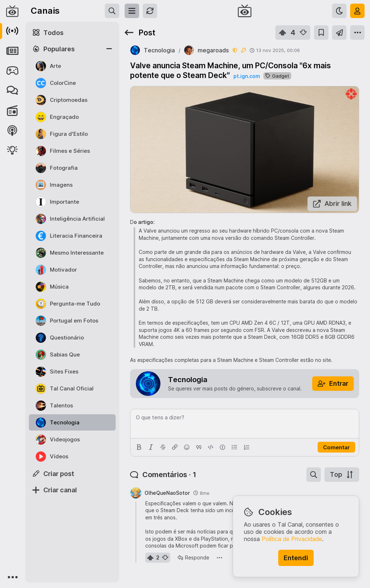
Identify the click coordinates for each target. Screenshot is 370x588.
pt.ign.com (247, 76)
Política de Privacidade (292, 539)
